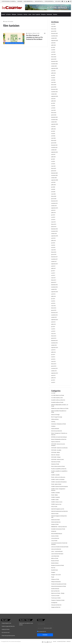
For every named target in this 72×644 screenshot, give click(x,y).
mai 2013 (53, 382)
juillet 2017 (53, 268)
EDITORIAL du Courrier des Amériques (59, 437)
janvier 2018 (54, 254)
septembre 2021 (55, 152)
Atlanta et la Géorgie (55, 415)
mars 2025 (53, 54)
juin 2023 (53, 103)
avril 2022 (53, 136)
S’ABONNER (20, 1)
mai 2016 (53, 301)
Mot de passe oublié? (48, 628)
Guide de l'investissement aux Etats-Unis (59, 511)
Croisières (53, 426)
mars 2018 (53, 250)
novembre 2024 (54, 64)
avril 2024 (53, 80)
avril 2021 (53, 164)
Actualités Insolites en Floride (57, 402)
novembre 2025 (54, 36)
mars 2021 (53, 166)
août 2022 (53, 127)
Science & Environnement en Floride (59, 586)
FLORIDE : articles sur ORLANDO (58, 480)
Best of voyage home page (57, 417)
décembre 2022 (54, 117)
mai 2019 (53, 217)
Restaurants (49, 14)
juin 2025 (53, 47)
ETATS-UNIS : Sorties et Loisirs (57, 459)
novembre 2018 (54, 231)
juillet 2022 (53, 129)
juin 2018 (53, 243)
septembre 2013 (55, 373)
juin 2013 (53, 380)
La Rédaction (30, 33)
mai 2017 (53, 273)
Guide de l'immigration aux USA (58, 509)
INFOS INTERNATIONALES (57, 534)
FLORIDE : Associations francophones (59, 482)
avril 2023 (53, 108)
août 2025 (53, 43)
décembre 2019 (54, 201)
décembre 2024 (54, 61)
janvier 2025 (54, 59)
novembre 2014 (54, 343)
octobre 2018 (54, 234)
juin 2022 (53, 131)
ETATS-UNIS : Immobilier (56, 450)
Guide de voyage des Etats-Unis (8, 626)
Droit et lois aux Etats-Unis (57, 431)
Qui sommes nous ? (6, 632)
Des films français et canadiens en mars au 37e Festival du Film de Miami (34, 37)
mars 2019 (53, 222)
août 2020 (53, 182)
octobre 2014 (54, 345)
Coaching (53, 422)
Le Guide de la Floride (61, 641)
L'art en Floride (54, 541)
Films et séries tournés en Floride (58, 466)
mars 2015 (53, 334)
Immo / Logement (36, 14)
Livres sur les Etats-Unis (56, 549)
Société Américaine (55, 589)
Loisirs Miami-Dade (55, 556)
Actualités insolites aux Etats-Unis (58, 400)
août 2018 (53, 238)
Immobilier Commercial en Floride (58, 529)
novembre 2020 (54, 175)
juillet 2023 (53, 101)
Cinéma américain (55, 419)
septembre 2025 (55, 40)
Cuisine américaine (55, 429)
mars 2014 (53, 361)
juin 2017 (53, 271)
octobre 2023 (54, 94)
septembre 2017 (55, 264)
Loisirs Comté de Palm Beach (57, 554)
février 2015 (54, 336)
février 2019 (54, 224)
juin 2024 (53, 75)
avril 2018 (53, 247)
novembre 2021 (54, 147)
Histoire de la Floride (55, 520)
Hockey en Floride (55, 524)
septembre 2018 (55, 236)
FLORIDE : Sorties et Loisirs (57, 502)
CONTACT (69, 641)
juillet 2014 (53, 352)
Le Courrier (8, 14)
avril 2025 (53, 52)
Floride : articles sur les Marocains (58, 477)
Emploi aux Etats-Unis (56, 442)
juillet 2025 (53, 45)
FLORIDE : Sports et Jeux (56, 504)
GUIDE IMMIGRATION (28, 1)
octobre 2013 (54, 371)
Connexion (45, 635)
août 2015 (53, 322)
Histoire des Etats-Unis (56, 522)
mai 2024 (53, 78)
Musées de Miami (55, 563)
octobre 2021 (54, 150)
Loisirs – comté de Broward (57, 551)
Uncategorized (54, 603)
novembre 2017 (54, 259)
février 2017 (54, 280)
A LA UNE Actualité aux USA (57, 398)
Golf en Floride (54, 507)
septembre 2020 (55, 180)
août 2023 (53, 99)
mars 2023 (53, 110)
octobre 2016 (54, 289)
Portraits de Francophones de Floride (59, 584)
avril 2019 (53, 220)
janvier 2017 (54, 282)
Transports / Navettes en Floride (58, 600)
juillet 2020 (53, 185)
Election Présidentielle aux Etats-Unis (59, 439)
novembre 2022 (54, 120)
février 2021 (54, 168)
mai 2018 (53, 245)
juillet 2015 (53, 324)
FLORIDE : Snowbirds (56, 497)
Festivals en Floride (55, 464)
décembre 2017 (54, 257)
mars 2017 (53, 278)
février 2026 (54, 29)
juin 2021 (53, 159)
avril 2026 (53, 24)
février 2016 (54, 308)
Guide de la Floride (6, 629)
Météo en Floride (55, 558)
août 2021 (53, 154)
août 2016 (53, 294)
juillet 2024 (53, 73)
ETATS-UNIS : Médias (56, 452)
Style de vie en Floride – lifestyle (58, 593)
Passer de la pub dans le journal (8, 636)
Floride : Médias (54, 495)
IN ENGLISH (54, 531)
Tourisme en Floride (55, 596)
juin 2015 (53, 327)
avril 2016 (53, 303)
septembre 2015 (55, 320)
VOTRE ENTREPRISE (49, 1)
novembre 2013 (54, 368)
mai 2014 (53, 357)
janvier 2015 (54, 338)
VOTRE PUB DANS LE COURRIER (8, 1)
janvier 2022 (54, 143)
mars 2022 (53, 138)
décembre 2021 (54, 145)
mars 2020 (53, 194)
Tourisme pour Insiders (56, 598)
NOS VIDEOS (58, 1)
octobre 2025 (54, 38)
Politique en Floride (55, 579)
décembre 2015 (54, 313)
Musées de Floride (55, 561)
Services (25, 14)
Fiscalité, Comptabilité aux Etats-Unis (59, 469)
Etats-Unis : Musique (55, 455)
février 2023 (54, 113)
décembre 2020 (54, 173)
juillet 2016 (53, 296)
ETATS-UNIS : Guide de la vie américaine (59, 448)
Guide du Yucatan (55, 514)
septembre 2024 (55, 68)
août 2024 (53, 71)
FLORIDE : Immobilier (56, 493)
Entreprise (43, 14)
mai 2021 (53, 161)
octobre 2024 (54, 66)
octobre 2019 (54, 206)
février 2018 (54, 252)
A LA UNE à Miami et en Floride (58, 395)
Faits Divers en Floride (56, 462)
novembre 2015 (54, 315)
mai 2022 (53, 134)
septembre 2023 (55, 96)
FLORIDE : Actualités (55, 475)
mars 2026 (53, 27)
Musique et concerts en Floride (58, 565)
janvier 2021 (54, 171)
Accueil (3, 14)
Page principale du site (7, 623)
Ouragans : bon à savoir (56, 575)
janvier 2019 (54, 227)
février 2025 (54, 57)
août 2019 (53, 210)
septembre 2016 (55, 292)
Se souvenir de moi (41, 632)
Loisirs (30, 14)
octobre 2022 (54, 122)
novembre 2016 (54, 287)
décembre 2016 (54, 285)
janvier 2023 (54, 115)
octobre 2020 (54, 178)
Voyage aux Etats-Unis (56, 607)
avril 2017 (53, 275)
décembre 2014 (54, 341)
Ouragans (53, 572)
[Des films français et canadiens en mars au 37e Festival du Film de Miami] (14, 39)
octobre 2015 (54, 317)
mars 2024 (53, 82)
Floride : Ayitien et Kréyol (56, 484)
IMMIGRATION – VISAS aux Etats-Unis (59, 527)
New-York (53, 568)
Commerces (20, 14)
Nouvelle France (55, 570)
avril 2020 (53, 192)
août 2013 (53, 375)
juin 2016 (53, 299)
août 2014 (53, 350)
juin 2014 (53, 354)
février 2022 (54, 141)
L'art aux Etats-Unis (55, 538)
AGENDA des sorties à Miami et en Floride (60, 408)
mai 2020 (53, 189)
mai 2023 (53, 106)
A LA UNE (53, 393)
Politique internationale (56, 582)
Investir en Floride (55, 536)
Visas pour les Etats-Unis (56, 605)
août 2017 (53, 266)
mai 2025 (53, 50)
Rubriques (14, 14)
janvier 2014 (54, 366)
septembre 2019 (55, 208)
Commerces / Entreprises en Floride (59, 424)
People (53, 577)
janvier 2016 (54, 310)
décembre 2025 (54, 34)
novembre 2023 (54, 92)
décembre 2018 (54, 229)
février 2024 (54, 85)
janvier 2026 (54, 31)
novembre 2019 (54, 203)
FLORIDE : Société (55, 500)
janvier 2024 (54, 87)
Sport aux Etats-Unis (55, 591)
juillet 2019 (53, 213)
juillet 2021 (53, 157)
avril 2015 (53, 331)
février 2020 (54, 196)
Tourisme (55, 14)
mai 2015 (53, 329)
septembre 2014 (55, 348)
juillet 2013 (53, 378)
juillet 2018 (53, 241)
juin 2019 (53, 215)
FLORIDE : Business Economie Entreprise (60, 487)
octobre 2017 (54, 261)
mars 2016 (53, 306)
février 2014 (54, 364)
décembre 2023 (54, 89)
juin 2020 (53, 187)
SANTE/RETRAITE (38, 1)
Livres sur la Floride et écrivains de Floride (60, 547)
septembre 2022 (55, 124)
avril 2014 (53, 359)
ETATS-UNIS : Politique (56, 457)
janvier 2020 (54, 199)
